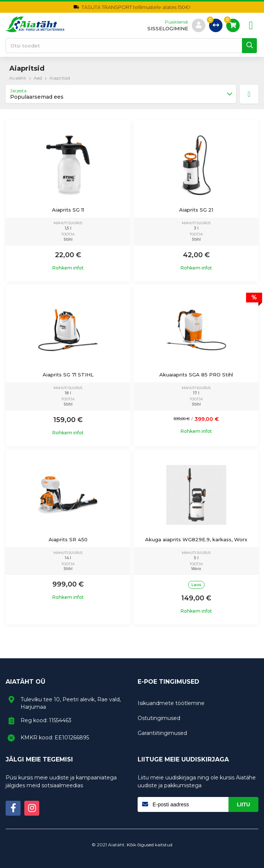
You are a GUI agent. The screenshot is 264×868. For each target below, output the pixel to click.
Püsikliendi (176, 22)
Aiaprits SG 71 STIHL (68, 375)
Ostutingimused (159, 718)
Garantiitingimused (162, 733)
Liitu (244, 804)
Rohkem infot (68, 268)
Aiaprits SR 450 (68, 539)
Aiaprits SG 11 (68, 210)
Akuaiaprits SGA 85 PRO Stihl (196, 375)
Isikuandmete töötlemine (171, 703)
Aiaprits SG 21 (196, 210)
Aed (38, 78)
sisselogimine (168, 29)
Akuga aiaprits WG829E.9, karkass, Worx (196, 539)
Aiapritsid (60, 78)
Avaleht (18, 78)
